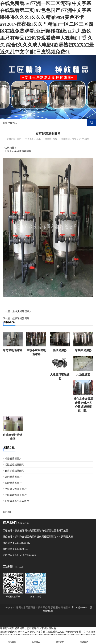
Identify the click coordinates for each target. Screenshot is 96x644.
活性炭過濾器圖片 (22, 311)
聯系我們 (60, 640)
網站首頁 (12, 640)
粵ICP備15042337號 (82, 608)
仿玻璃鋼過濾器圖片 (16, 495)
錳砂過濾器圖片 (21, 318)
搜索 (92, 123)
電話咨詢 (84, 640)
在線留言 (36, 640)
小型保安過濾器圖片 (16, 489)
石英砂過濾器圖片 (14, 471)
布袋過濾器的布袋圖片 (17, 501)
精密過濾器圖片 (13, 459)
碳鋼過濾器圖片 (13, 477)
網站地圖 (48, 611)
